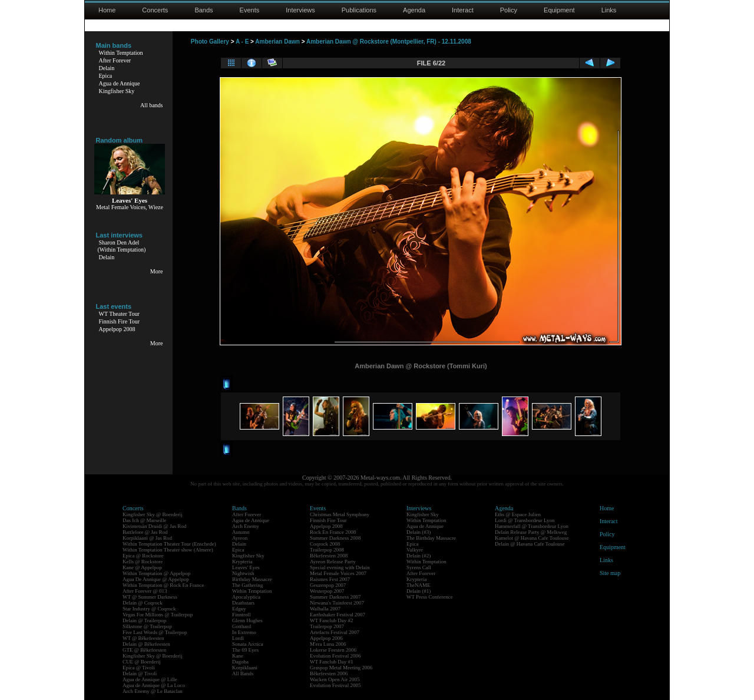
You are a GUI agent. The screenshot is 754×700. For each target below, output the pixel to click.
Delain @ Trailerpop (144, 620)
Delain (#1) (419, 591)
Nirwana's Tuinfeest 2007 (337, 603)
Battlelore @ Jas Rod (145, 532)
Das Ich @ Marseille (145, 520)
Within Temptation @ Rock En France (163, 585)
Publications (359, 10)
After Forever (115, 60)
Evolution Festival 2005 (335, 685)
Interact (463, 10)
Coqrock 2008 (325, 544)
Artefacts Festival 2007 (335, 632)
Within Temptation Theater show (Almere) (168, 550)
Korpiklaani (245, 668)
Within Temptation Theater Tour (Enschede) (169, 544)
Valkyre (415, 550)
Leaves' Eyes (246, 567)
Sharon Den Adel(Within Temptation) (122, 246)
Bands (204, 10)
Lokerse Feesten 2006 (333, 650)
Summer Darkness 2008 (335, 538)
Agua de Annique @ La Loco (154, 685)
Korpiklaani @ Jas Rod (147, 538)
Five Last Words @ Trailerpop (155, 632)
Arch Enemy (246, 526)
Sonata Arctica (248, 644)
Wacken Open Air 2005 (335, 679)
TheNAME (419, 585)
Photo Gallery (210, 42)
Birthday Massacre (252, 579)
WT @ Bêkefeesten (143, 638)
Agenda (414, 10)
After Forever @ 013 (145, 591)
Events (250, 10)
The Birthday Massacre (431, 538)
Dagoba (240, 662)
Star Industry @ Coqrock (149, 609)
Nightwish (243, 573)
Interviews (300, 10)
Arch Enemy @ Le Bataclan (153, 691)
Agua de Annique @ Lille (150, 679)
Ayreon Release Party (333, 562)
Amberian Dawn (277, 42)
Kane (238, 656)
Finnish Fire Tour (120, 321)
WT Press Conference (430, 597)
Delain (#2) (419, 556)
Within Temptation (121, 53)
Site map (610, 573)
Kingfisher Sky (117, 91)
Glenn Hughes (247, 620)
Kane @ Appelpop (142, 567)
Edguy (239, 609)
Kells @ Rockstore (143, 562)
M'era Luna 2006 (328, 644)
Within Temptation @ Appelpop (156, 573)
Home (107, 10)
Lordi (238, 638)
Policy (509, 10)
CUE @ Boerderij (142, 662)
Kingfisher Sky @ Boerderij (153, 514)
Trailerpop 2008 (327, 550)
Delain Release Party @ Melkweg (531, 532)
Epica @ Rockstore (143, 556)
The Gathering (247, 585)
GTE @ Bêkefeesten (144, 650)
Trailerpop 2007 (327, 626)
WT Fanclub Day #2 (332, 620)
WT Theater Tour (119, 314)
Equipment (559, 10)
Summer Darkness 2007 (335, 597)
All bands (152, 105)
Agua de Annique (120, 83)
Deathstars (243, 603)
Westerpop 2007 (327, 591)
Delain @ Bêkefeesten (146, 644)
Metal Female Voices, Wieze (130, 207)
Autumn (241, 532)
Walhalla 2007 (325, 609)
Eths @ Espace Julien (518, 514)
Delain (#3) (419, 532)
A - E (242, 42)
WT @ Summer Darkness (150, 597)
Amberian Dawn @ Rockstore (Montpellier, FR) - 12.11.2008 (389, 42)
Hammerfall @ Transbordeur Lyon (532, 526)
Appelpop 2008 (117, 329)
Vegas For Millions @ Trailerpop (158, 615)
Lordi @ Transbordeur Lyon (525, 520)
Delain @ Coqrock (143, 603)
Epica (106, 76)
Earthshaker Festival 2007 (338, 615)
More (157, 271)
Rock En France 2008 (333, 532)
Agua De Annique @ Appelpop (156, 579)
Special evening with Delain (340, 567)
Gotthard (242, 626)
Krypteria (242, 562)
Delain (107, 68)
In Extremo (244, 632)
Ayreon (240, 538)
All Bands (243, 673)
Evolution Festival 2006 (335, 656)
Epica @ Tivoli (139, 668)
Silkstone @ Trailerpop (147, 626)
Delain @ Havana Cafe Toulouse (530, 544)
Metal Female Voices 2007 (338, 573)
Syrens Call (419, 567)
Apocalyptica (246, 597)
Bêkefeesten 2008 (329, 556)
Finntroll (242, 615)
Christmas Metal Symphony (340, 514)
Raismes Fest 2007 (330, 579)
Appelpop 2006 (326, 638)
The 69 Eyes (245, 650)
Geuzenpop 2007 (328, 585)
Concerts (155, 10)
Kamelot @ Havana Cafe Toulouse (532, 538)
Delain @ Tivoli (140, 673)
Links (609, 10)
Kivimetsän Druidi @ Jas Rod (154, 526)
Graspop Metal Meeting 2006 (341, 668)
